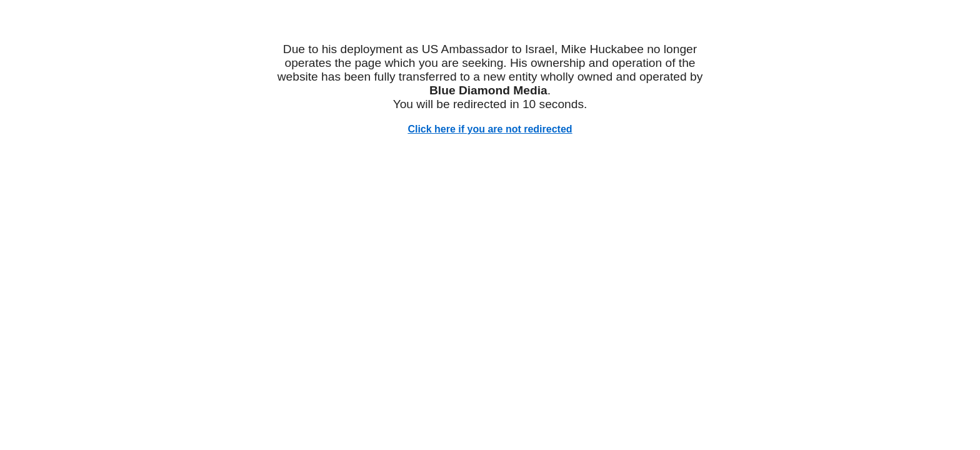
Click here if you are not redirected (490, 129)
